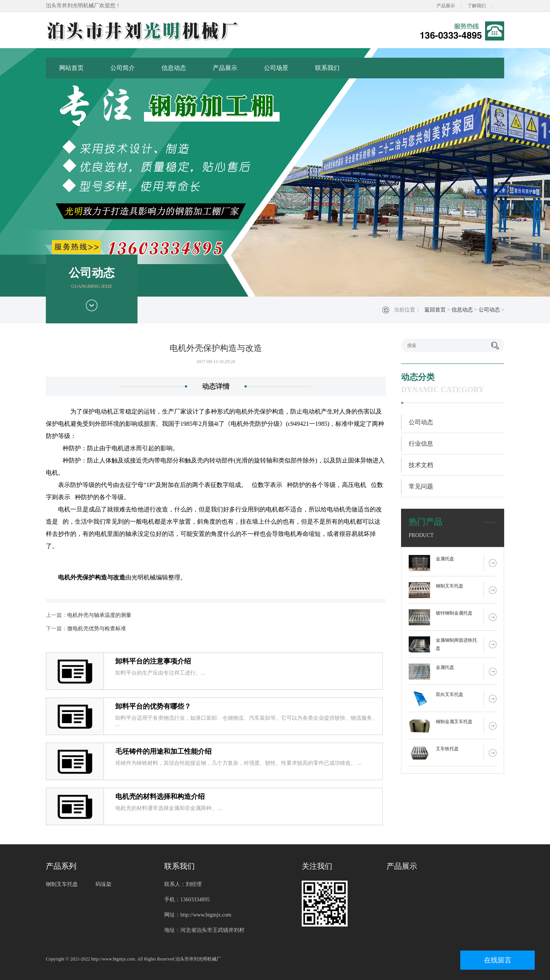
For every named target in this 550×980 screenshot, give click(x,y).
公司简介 (123, 68)
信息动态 (174, 68)
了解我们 (477, 6)
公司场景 (276, 68)
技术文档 (421, 465)
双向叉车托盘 (450, 694)
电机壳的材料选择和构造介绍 (160, 797)
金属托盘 (445, 559)
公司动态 (489, 310)
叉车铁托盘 (447, 749)
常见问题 (421, 486)
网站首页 (71, 68)
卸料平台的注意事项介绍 (153, 661)
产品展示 (446, 6)
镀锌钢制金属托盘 (454, 613)
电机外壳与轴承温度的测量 (99, 615)
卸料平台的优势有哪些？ (153, 706)
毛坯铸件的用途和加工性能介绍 (163, 751)
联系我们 (327, 68)
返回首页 (435, 310)
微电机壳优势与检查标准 (97, 629)
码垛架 (104, 884)
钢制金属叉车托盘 (454, 722)
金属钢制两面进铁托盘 (456, 644)
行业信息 (421, 444)
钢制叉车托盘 (450, 586)
